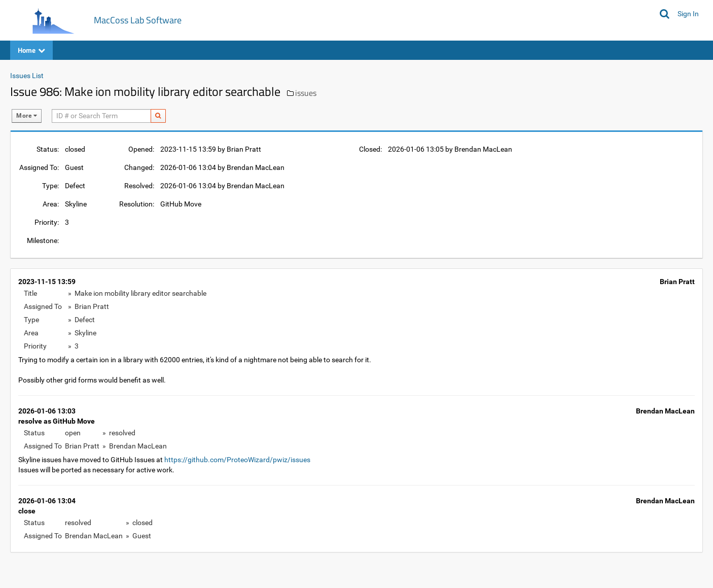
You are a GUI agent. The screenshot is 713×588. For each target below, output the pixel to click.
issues (306, 93)
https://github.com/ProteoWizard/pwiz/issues (237, 460)
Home (31, 50)
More (27, 116)
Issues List (27, 76)
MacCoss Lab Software (138, 20)
